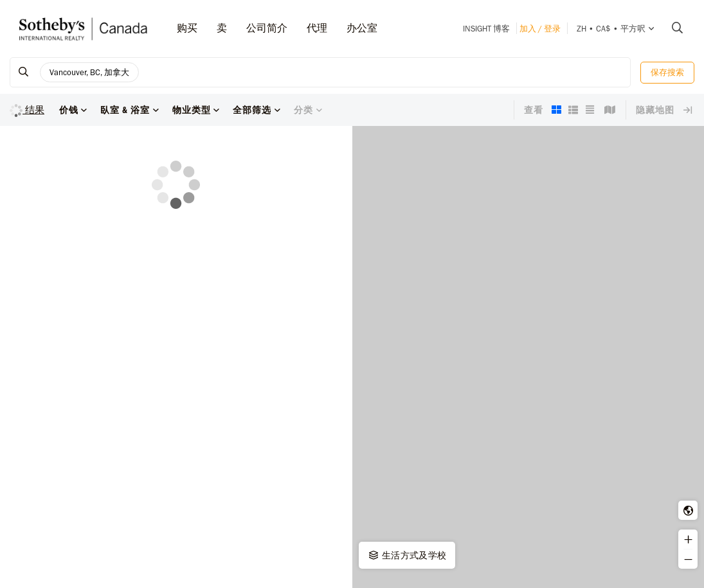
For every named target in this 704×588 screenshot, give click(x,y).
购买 (187, 28)
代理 (317, 28)
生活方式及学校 (407, 555)
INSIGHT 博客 (486, 29)
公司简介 (267, 28)
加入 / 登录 (540, 29)
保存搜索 (667, 72)
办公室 (362, 28)
